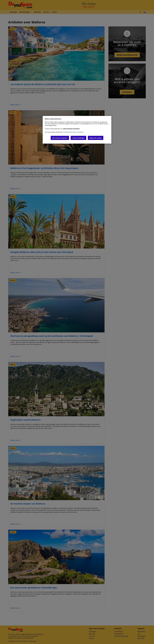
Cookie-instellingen (78, 138)
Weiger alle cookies (96, 138)
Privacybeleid (79, 132)
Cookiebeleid (67, 132)
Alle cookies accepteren (60, 138)
